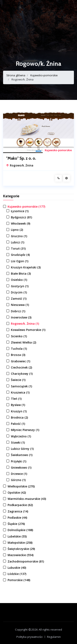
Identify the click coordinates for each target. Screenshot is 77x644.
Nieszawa (20, 305)
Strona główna (16, 75)
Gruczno (19, 236)
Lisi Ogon (20, 261)
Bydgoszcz (21, 217)
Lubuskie (17, 568)
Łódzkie (17, 574)
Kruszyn (19, 411)
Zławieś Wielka (24, 342)
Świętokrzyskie (21, 549)
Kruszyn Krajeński (26, 267)
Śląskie (16, 524)
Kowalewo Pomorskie (28, 330)
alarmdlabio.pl (12, 5)
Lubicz (18, 242)
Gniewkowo (21, 467)
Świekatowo (22, 455)
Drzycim (19, 292)
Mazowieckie (21, 555)
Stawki (18, 442)
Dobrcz (18, 311)
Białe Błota (21, 274)
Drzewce (19, 474)
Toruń (18, 248)
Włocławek (21, 223)
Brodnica (19, 417)
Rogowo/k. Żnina (22, 165)
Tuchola (19, 349)
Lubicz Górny (22, 449)
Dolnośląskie (20, 530)
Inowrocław (21, 317)
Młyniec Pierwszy (25, 430)
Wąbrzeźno (21, 436)
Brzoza (18, 355)
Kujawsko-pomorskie (44, 75)
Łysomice (20, 211)
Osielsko (19, 280)
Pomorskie (19, 580)
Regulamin (54, 637)
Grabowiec (21, 361)
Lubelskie (17, 536)
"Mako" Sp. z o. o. (21, 158)
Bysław (18, 405)
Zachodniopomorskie (26, 561)
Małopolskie (20, 543)
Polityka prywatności (29, 637)
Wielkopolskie (21, 486)
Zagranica (18, 511)
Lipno (17, 230)
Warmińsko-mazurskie (27, 499)
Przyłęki (19, 461)
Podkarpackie (20, 505)
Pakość (18, 424)
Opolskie (17, 493)
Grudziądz (20, 255)
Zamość (19, 299)
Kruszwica (20, 392)
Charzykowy (22, 374)
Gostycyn (20, 286)
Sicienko (19, 336)
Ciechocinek (21, 367)
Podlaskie (17, 518)
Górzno (18, 480)
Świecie (18, 380)
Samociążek (21, 386)
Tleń (16, 399)
